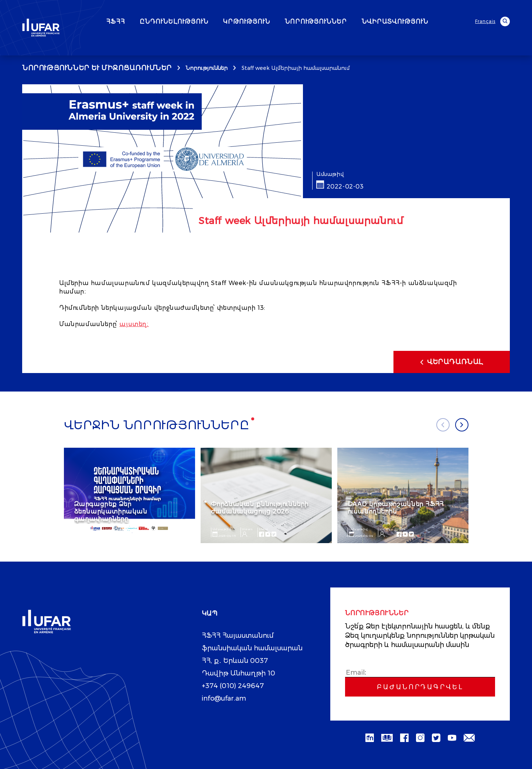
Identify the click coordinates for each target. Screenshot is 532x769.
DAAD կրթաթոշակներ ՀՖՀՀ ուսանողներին (396, 508)
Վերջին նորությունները (157, 425)
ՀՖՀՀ (135, 22)
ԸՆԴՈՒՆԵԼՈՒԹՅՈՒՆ (193, 22)
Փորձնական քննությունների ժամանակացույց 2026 (260, 508)
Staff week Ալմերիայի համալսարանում (296, 68)
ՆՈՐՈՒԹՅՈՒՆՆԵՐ (335, 22)
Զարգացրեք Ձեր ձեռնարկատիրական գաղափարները (111, 511)
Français (485, 21)
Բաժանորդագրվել (420, 687)
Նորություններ (207, 68)
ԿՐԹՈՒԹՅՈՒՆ (266, 22)
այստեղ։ (134, 324)
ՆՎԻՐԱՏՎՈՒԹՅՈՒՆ (414, 22)
